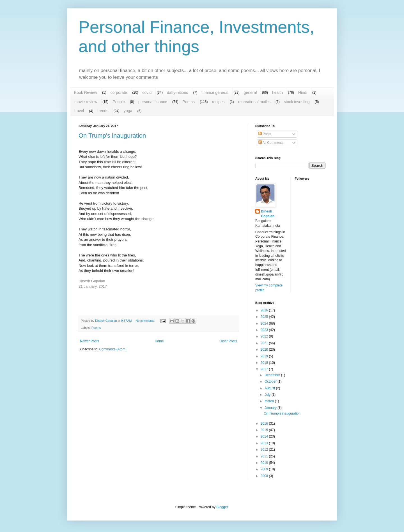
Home (159, 341)
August (270, 388)
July (268, 395)
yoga (128, 111)
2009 (265, 469)
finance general (215, 92)
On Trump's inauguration (112, 136)
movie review (86, 102)
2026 (265, 310)
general (250, 92)
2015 (265, 430)
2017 (265, 369)
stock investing (297, 102)
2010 (265, 463)
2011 (265, 456)
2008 (265, 476)
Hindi (303, 92)
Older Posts (228, 341)
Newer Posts (89, 341)
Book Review (86, 92)
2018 (265, 363)
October (271, 381)
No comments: (146, 321)
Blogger (222, 507)
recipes (218, 102)
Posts (265, 134)
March (270, 401)
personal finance (153, 102)
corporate (119, 92)
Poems (189, 102)
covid (147, 92)
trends (103, 111)
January (271, 408)
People (119, 102)
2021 (265, 343)
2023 (265, 330)
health (277, 92)
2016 (265, 424)
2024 (265, 323)
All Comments (271, 143)
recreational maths (254, 102)
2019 (265, 356)
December (273, 375)
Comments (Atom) (113, 349)
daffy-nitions (177, 92)
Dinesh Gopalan (268, 214)
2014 (265, 436)
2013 (265, 443)
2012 (265, 450)
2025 (265, 317)
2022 (265, 336)
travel (79, 111)
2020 (265, 350)
